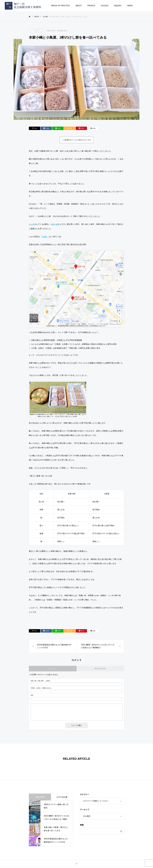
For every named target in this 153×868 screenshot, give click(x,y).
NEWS (130, 6)
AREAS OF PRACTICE (60, 6)
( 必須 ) (40, 681)
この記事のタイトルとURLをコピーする (76, 140)
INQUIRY (118, 6)
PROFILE (91, 6)
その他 (36, 31)
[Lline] (58, 128)
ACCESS (105, 6)
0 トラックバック (100, 669)
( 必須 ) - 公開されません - (42, 688)
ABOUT (79, 6)
